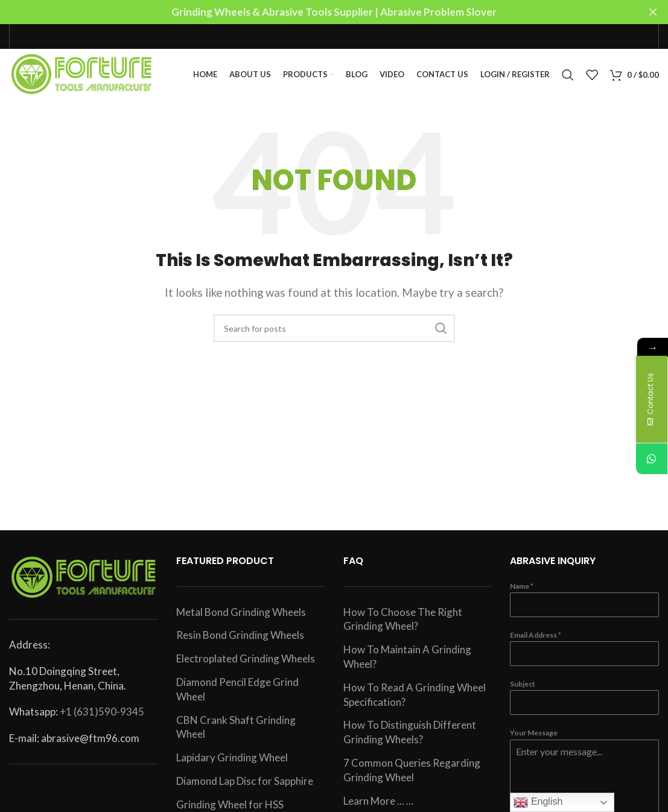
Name (522, 589)
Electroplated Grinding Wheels (246, 662)
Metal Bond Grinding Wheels (241, 615)
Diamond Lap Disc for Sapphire (245, 785)
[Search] (568, 77)
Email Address (536, 639)
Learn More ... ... (378, 804)
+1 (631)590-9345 (102, 715)
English (538, 802)
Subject (523, 687)
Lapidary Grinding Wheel (232, 761)
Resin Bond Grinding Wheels (240, 639)
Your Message (534, 736)
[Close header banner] (653, 12)
